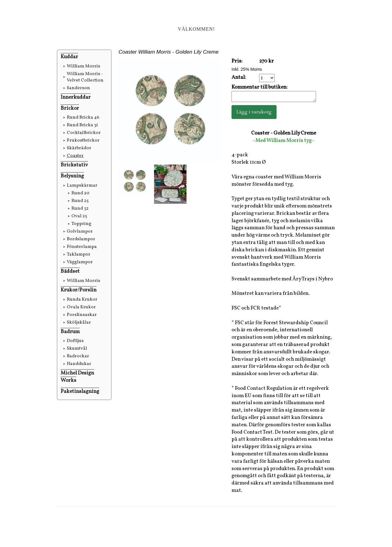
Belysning (72, 176)
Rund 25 (80, 201)
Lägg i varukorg (254, 114)
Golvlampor (80, 232)
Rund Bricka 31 (82, 125)
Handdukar (79, 364)
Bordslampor (81, 239)
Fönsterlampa (82, 247)
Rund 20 (80, 193)
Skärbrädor (79, 148)
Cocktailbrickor (84, 133)
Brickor (70, 108)
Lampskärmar (82, 186)
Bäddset (70, 271)
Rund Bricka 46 (83, 118)
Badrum (70, 332)
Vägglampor (80, 262)
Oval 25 (79, 216)
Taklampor (79, 255)
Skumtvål (77, 349)
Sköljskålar (79, 323)
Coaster (75, 156)
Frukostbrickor (83, 141)
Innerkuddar (76, 97)
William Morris (83, 66)
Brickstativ (74, 165)
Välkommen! (196, 29)
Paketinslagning (80, 391)
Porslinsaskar (82, 315)
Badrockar (78, 356)
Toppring (81, 224)
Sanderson (78, 88)
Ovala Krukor (81, 307)
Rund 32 (80, 209)
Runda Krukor (82, 300)
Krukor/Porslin (79, 290)
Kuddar (69, 57)
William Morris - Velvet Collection (85, 77)
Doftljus (75, 341)
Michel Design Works (77, 377)
